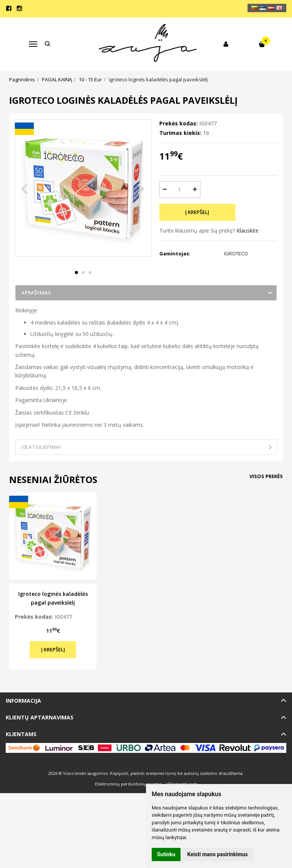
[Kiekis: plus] (195, 190)
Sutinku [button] (166, 854)
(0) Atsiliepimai (41, 464)
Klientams (21, 752)
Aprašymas (36, 310)
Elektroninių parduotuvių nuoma (128, 801)
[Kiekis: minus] (165, 190)
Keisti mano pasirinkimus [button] (218, 854)
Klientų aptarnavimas (40, 735)
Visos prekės (266, 493)
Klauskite (248, 230)
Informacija (23, 718)
